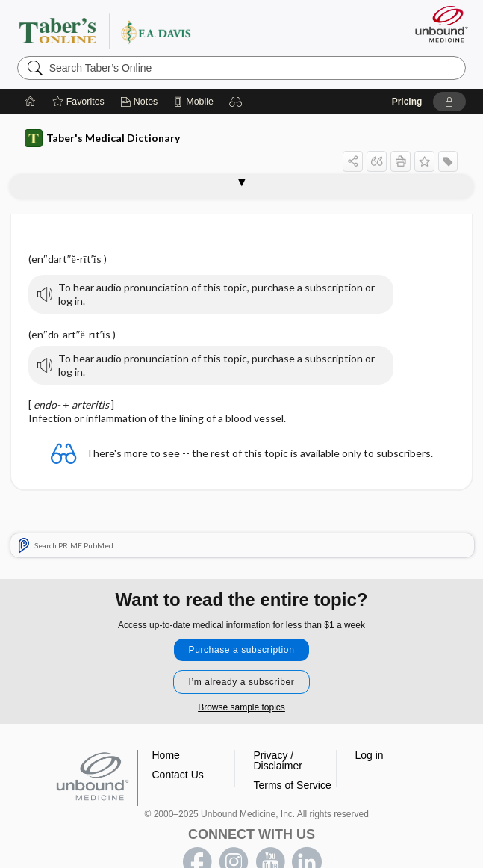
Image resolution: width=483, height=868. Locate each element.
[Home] (31, 102)
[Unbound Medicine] (437, 24)
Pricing (407, 102)
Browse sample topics (242, 707)
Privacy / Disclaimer (278, 760)
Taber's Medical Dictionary (102, 138)
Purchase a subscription (242, 650)
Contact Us (178, 775)
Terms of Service (293, 785)
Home (166, 755)
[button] (236, 102)
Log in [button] (370, 755)
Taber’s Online (135, 31)
